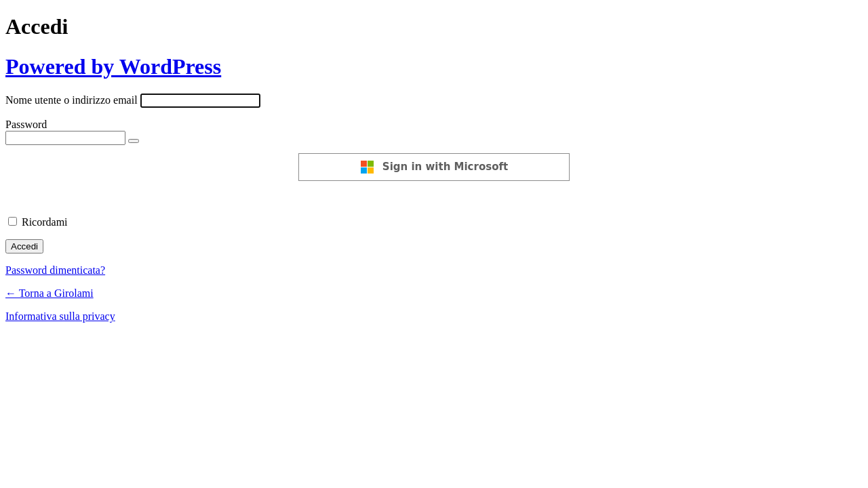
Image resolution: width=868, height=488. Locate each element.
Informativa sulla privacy (60, 316)
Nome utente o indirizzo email (72, 100)
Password (26, 124)
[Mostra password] (134, 141)
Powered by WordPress (113, 66)
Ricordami (45, 222)
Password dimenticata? (55, 270)
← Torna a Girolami (50, 293)
